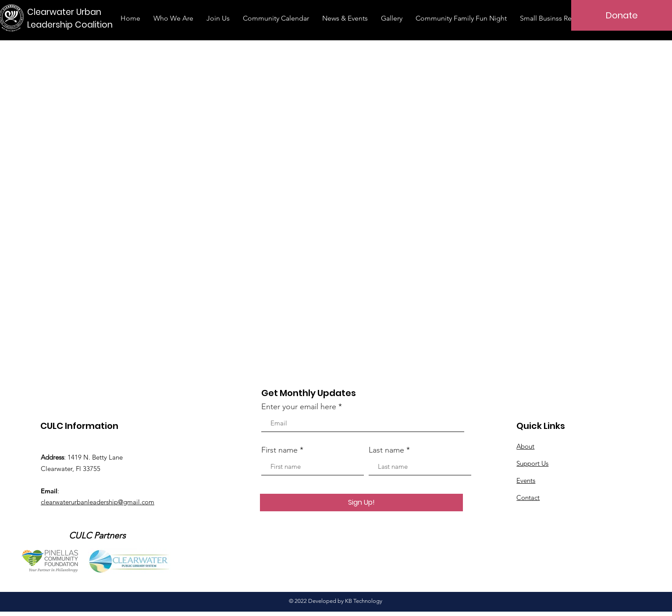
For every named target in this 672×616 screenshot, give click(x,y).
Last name (386, 450)
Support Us (532, 463)
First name (279, 450)
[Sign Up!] (361, 503)
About (525, 446)
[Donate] (622, 15)
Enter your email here (299, 407)
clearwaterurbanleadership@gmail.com (98, 502)
